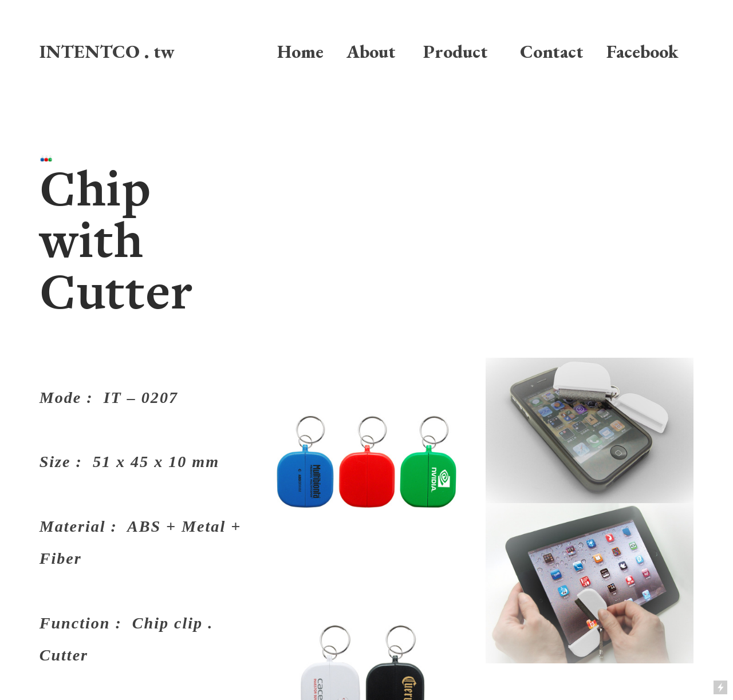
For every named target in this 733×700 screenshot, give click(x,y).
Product (456, 51)
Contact (552, 51)
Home (300, 51)
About (371, 51)
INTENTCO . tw (107, 51)
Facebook (638, 51)
